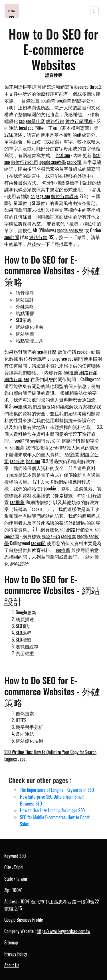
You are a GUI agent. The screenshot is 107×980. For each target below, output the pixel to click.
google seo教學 (53, 162)
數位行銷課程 (79, 121)
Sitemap (11, 942)
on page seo (40, 196)
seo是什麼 (35, 121)
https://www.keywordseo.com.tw (63, 931)
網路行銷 (55, 121)
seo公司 (74, 162)
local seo (26, 128)
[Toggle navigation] (94, 11)
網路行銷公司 (80, 529)
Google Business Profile (24, 920)
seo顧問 (48, 100)
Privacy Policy (16, 954)
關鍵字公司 (84, 100)
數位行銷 (67, 352)
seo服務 (20, 406)
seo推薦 (71, 372)
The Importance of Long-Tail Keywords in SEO (57, 790)
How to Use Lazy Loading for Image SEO (52, 810)
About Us (12, 965)
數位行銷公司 (25, 162)
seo (22, 121)
